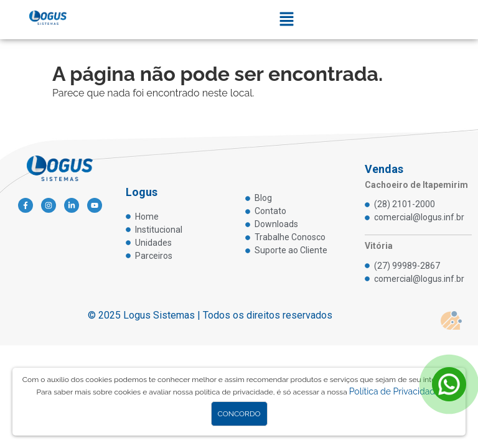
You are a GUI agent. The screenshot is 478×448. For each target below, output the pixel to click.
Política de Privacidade (395, 391)
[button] (287, 20)
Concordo (239, 414)
